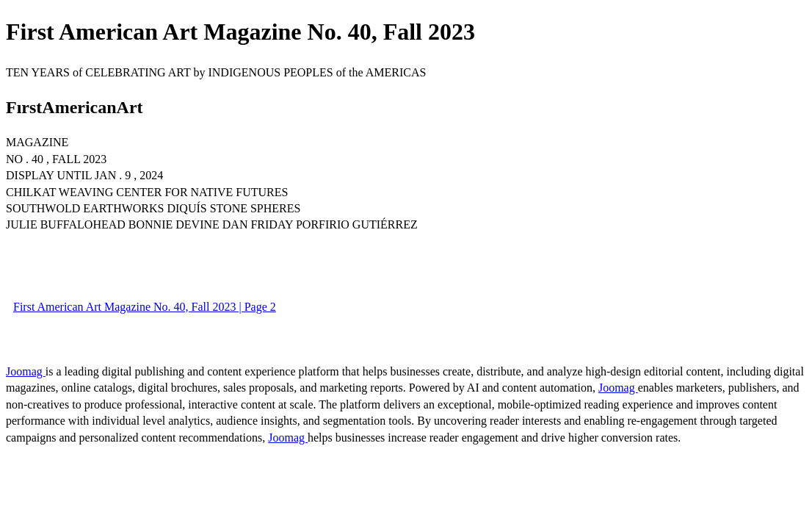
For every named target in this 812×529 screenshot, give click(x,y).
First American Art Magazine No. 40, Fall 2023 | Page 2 (145, 307)
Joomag (26, 371)
